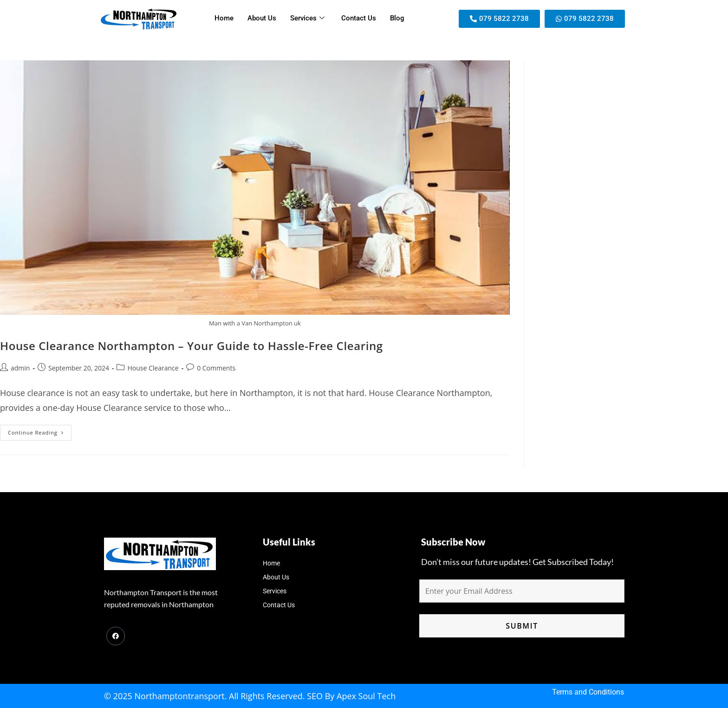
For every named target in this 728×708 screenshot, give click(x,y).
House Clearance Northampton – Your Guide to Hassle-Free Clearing (192, 346)
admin (20, 368)
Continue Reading (40, 430)
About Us (262, 19)
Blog (397, 19)
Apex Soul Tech (366, 696)
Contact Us (359, 19)
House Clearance (153, 368)
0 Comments (216, 368)
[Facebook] (116, 636)
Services (307, 19)
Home (224, 19)
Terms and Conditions (588, 692)
